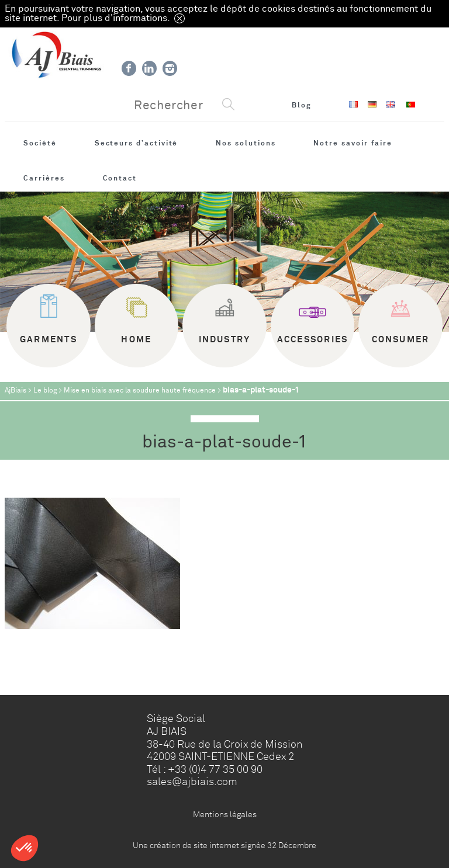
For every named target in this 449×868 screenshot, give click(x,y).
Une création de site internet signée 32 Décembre (224, 845)
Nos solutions (246, 143)
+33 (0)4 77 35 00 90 (215, 769)
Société (40, 143)
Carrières (44, 178)
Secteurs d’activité (137, 143)
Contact (120, 178)
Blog (302, 105)
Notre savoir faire (353, 143)
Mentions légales (225, 814)
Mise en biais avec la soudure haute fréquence (140, 390)
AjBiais (15, 390)
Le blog (45, 390)
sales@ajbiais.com (192, 782)
